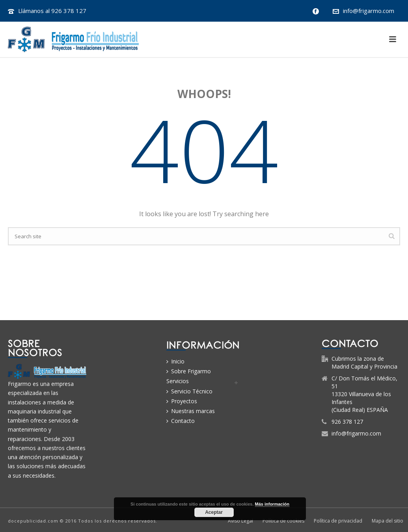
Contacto (181, 421)
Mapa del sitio (388, 521)
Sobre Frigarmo (189, 371)
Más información (272, 504)
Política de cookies (283, 521)
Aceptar (214, 512)
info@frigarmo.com (369, 11)
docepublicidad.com (33, 521)
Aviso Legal (240, 521)
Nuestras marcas (191, 411)
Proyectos (182, 401)
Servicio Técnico (189, 391)
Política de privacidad (338, 521)
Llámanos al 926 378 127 (52, 11)
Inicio (175, 361)
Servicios (178, 381)
